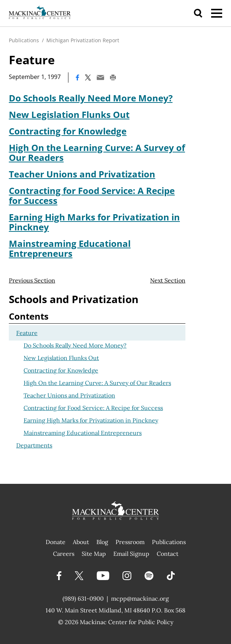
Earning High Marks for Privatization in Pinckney (94, 222)
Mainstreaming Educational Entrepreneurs (70, 248)
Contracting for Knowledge (68, 131)
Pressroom (130, 542)
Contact (168, 554)
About (81, 542)
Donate (56, 542)
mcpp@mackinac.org (140, 598)
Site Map (94, 554)
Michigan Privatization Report (83, 40)
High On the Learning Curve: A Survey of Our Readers (97, 152)
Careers (64, 554)
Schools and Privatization (74, 299)
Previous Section (32, 280)
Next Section (168, 280)
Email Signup (131, 554)
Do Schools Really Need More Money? (91, 98)
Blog (102, 542)
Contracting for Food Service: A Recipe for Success (92, 195)
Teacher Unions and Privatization (82, 174)
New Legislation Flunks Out (69, 114)
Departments (34, 445)
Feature (27, 333)
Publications (24, 40)
